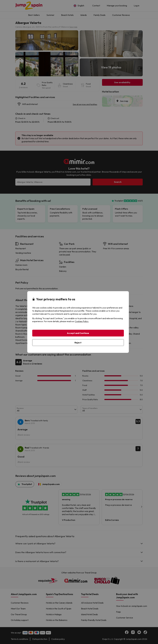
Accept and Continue (78, 333)
